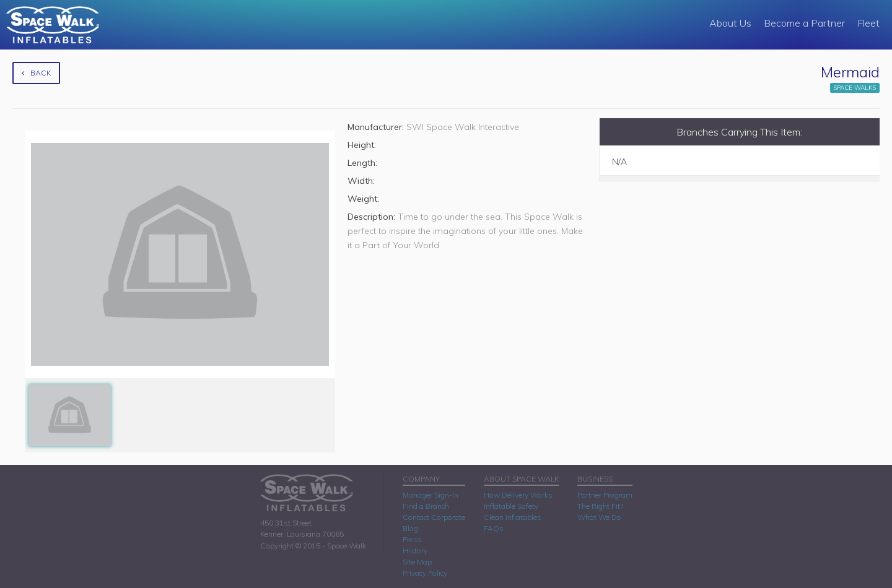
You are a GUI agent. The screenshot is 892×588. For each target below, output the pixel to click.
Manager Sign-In (431, 495)
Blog (410, 528)
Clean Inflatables (513, 517)
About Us (730, 23)
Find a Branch (426, 506)
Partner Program (605, 495)
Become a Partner (804, 23)
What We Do (599, 517)
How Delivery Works (518, 495)
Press (412, 539)
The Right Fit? (600, 506)
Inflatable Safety (511, 506)
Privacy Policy (425, 573)
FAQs (494, 528)
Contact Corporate (434, 517)
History (415, 551)
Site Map (417, 562)
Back (36, 73)
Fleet (868, 23)
